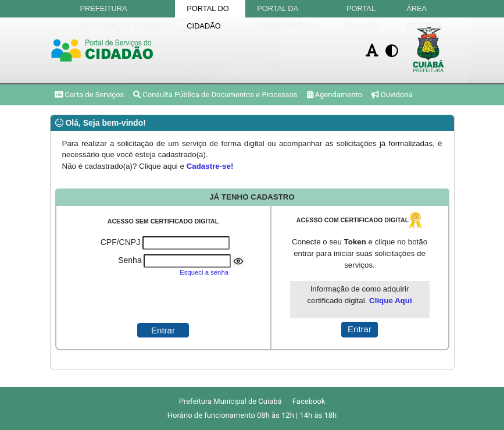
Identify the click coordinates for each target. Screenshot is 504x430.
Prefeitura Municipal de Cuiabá (121, 11)
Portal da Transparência (288, 11)
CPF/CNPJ (120, 242)
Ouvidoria (392, 95)
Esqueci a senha (204, 272)
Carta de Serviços (90, 95)
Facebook (309, 401)
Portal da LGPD (362, 11)
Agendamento (335, 95)
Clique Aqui (391, 301)
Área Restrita (424, 11)
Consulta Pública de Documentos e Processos (215, 95)
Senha (130, 260)
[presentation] (163, 300)
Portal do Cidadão (208, 11)
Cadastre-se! (210, 166)
